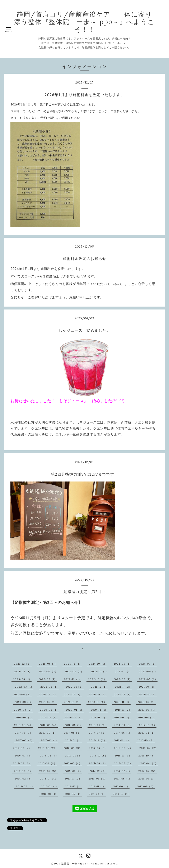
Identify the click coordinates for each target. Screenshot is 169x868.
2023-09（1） (148, 671)
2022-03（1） (24, 687)
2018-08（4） (23, 725)
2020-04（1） (147, 702)
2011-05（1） (73, 794)
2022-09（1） (123, 679)
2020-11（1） (122, 702)
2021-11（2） (123, 687)
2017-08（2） (73, 733)
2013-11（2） (73, 779)
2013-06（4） (98, 779)
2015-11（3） (123, 756)
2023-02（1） (48, 679)
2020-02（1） (49, 710)
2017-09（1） (48, 733)
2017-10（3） (24, 733)
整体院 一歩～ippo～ (75, 864)
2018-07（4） (49, 725)
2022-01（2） (75, 687)
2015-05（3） (123, 763)
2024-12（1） (73, 664)
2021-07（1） (73, 694)
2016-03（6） (24, 756)
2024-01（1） (99, 671)
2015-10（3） (147, 756)
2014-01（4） (49, 779)
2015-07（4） (73, 763)
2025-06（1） (48, 664)
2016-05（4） (123, 748)
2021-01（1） (72, 702)
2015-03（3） (23, 771)
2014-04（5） (147, 771)
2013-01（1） (50, 786)
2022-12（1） (72, 679)
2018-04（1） (98, 725)
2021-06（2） (98, 694)
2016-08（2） (47, 748)
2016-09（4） (22, 748)
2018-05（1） (73, 725)
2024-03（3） (48, 671)
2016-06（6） (98, 748)
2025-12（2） (23, 664)
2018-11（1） (98, 717)
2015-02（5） (48, 771)
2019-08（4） (147, 710)
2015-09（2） (22, 763)
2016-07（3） (73, 748)
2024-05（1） (23, 671)
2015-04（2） (149, 763)
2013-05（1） (123, 779)
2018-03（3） (123, 725)
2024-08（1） (123, 664)
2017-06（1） (123, 733)
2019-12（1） (99, 710)
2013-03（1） (147, 779)
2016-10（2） (146, 740)
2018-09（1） (146, 717)
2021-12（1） (99, 687)
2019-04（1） (49, 717)
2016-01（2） (74, 756)
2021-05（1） (123, 694)
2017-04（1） (147, 733)
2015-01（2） (73, 771)
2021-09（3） (23, 694)
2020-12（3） (97, 702)
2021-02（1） (48, 702)
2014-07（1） (123, 771)
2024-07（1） (148, 664)
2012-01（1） (49, 794)
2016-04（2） (149, 748)
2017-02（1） (50, 740)
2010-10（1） (121, 794)
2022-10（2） (97, 679)
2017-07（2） (98, 733)
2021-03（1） (24, 702)
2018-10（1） (122, 717)
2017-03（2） (25, 740)
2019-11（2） (123, 710)
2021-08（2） (48, 694)
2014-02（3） (24, 779)
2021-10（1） (147, 687)
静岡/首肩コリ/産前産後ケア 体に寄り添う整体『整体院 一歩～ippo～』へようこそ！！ (84, 22)
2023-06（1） (22, 679)
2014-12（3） (98, 771)
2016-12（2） (98, 740)
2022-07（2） (148, 679)
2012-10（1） (121, 786)
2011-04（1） (97, 794)
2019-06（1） (24, 717)
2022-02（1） (50, 687)
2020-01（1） (75, 710)
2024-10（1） (98, 664)
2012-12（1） (74, 786)
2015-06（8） (98, 763)
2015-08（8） (47, 763)
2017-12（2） (148, 725)
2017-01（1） (74, 740)
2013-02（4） (25, 786)
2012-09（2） (146, 786)
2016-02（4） (49, 756)
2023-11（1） (124, 671)
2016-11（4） (122, 740)
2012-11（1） (97, 786)
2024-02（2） (74, 671)
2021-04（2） (148, 694)
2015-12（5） (99, 756)
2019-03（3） (74, 717)
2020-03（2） (24, 710)
